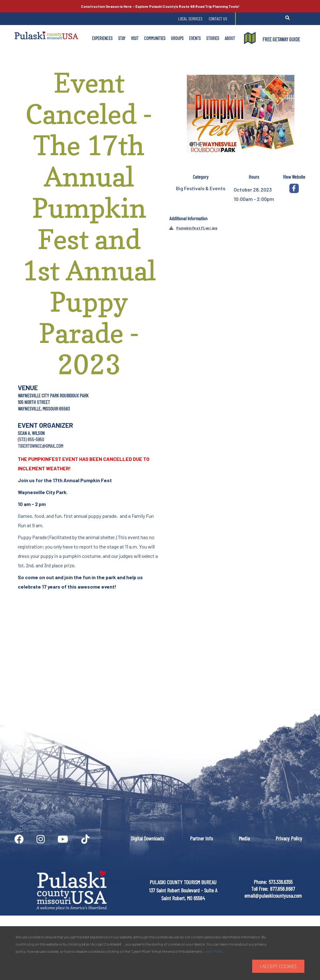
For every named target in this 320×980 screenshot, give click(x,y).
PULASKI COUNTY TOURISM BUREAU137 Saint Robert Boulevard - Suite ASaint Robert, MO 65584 (183, 890)
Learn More (213, 951)
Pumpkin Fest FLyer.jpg (197, 228)
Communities (155, 38)
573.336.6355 (281, 882)
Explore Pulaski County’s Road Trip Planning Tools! (160, 6)
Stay (122, 38)
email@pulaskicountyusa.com (273, 896)
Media (244, 838)
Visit (135, 38)
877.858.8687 (282, 889)
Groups (177, 38)
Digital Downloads (147, 838)
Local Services (190, 19)
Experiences (102, 38)
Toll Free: (260, 889)
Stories (213, 38)
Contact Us (218, 19)
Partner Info (201, 838)
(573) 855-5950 (31, 439)
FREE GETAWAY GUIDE (281, 39)
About (230, 38)
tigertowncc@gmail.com (40, 446)
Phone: (260, 882)
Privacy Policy (289, 838)
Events (195, 38)
